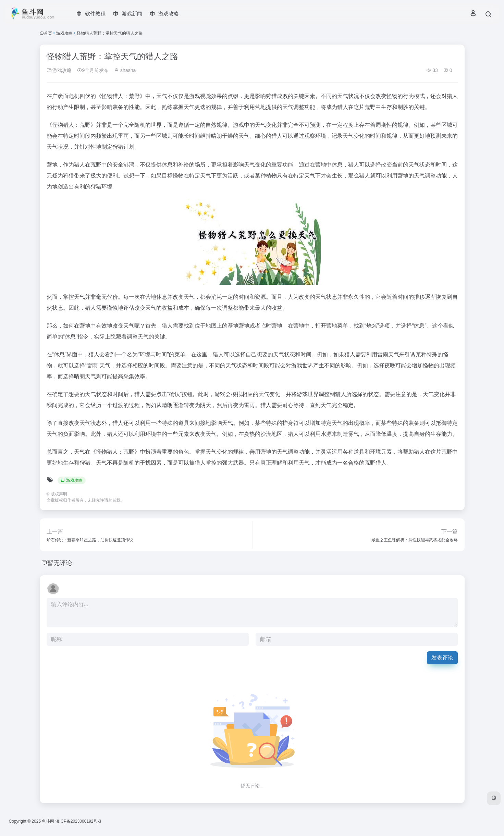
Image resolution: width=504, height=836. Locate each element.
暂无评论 (60, 563)
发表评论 (442, 658)
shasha (125, 70)
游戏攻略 (64, 33)
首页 (48, 33)
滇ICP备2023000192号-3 (78, 821)
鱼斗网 (48, 821)
